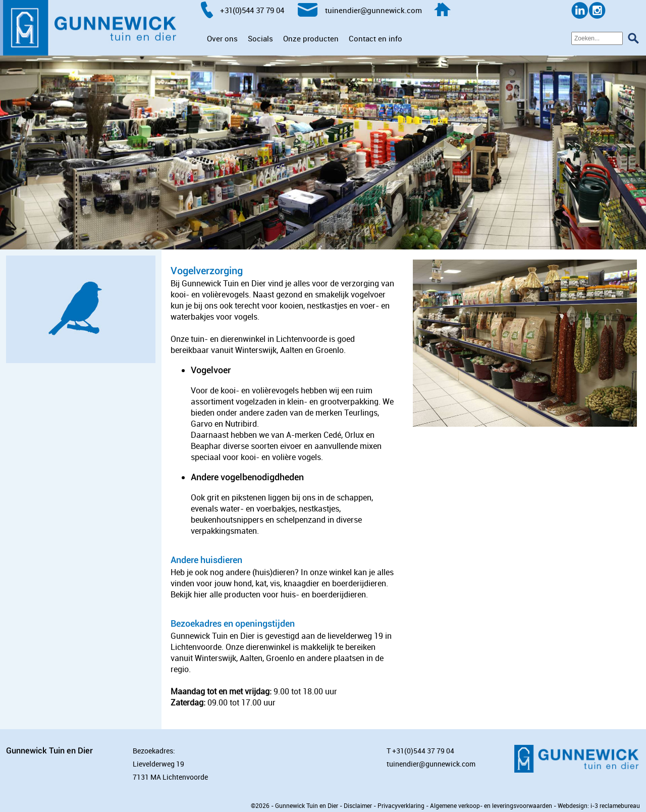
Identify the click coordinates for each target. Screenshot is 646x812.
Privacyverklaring (401, 805)
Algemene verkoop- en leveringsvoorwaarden (491, 805)
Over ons (222, 38)
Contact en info (375, 38)
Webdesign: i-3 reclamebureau (599, 805)
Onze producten (311, 38)
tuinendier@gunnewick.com (431, 764)
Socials (260, 38)
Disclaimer (358, 805)
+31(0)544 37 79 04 (423, 751)
